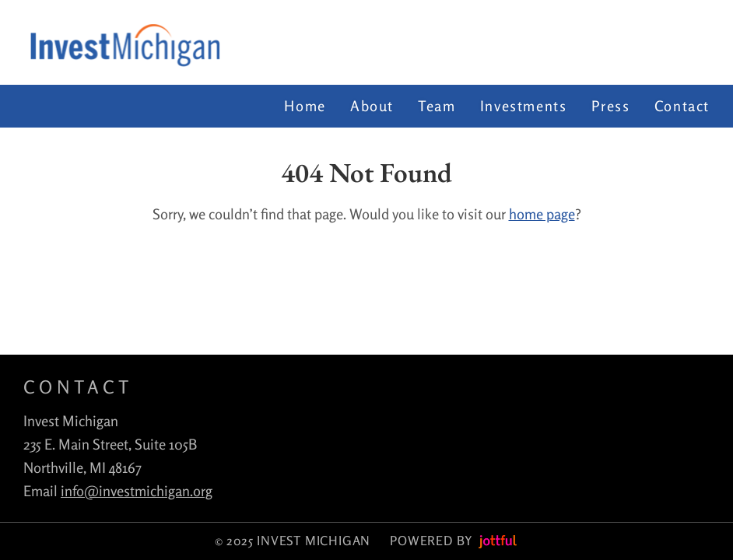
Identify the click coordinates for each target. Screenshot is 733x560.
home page (542, 214)
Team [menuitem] (437, 106)
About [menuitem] (372, 106)
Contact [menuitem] (682, 106)
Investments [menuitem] (524, 106)
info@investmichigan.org (137, 491)
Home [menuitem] (305, 106)
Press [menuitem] (611, 106)
